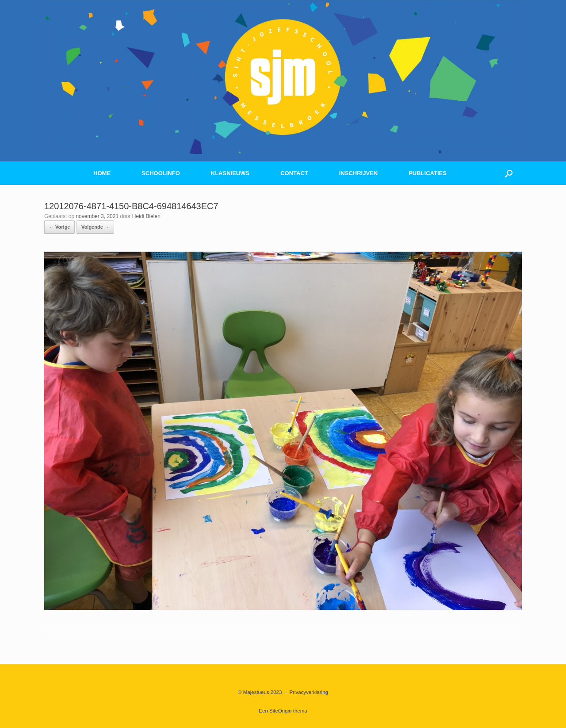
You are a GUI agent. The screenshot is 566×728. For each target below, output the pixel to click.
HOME (102, 173)
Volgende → (95, 227)
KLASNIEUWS (230, 173)
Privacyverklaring (309, 692)
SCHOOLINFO (161, 173)
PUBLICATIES (428, 173)
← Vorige (59, 227)
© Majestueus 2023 (260, 692)
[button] (509, 173)
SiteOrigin (281, 711)
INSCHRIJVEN (358, 173)
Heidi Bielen (146, 216)
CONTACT (294, 173)
